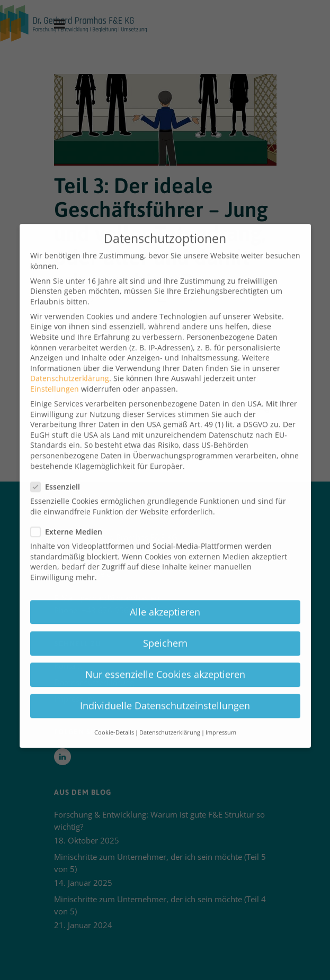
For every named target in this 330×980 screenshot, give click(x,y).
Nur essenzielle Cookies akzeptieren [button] (165, 660)
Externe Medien (70, 518)
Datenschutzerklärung (70, 365)
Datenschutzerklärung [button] (170, 719)
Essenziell (59, 473)
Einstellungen (55, 375)
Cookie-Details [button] (114, 719)
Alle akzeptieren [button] (165, 598)
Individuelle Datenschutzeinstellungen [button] (165, 692)
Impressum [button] (221, 719)
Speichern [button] (165, 629)
